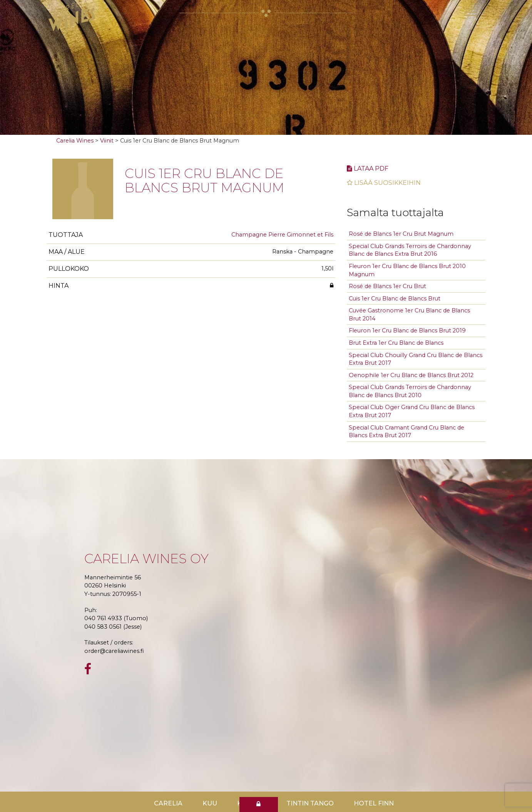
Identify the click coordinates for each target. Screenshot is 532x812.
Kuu (210, 803)
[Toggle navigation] (470, 12)
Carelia (168, 803)
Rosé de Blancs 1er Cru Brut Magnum (401, 234)
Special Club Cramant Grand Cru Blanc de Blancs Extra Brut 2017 (407, 432)
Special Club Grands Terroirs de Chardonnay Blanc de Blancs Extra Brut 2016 (410, 250)
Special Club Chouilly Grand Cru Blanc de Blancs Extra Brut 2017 (416, 359)
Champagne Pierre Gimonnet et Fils (282, 235)
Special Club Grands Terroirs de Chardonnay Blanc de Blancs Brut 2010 (410, 391)
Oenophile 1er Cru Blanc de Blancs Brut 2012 (411, 375)
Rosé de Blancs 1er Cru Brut (387, 286)
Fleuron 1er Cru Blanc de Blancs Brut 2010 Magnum (407, 270)
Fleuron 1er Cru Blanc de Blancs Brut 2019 (407, 331)
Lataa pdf (368, 169)
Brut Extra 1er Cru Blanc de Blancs (396, 343)
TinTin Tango (310, 803)
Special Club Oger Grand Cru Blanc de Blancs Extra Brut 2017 (412, 411)
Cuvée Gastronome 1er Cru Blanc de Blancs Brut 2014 (409, 315)
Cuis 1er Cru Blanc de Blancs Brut (395, 299)
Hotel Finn (374, 803)
